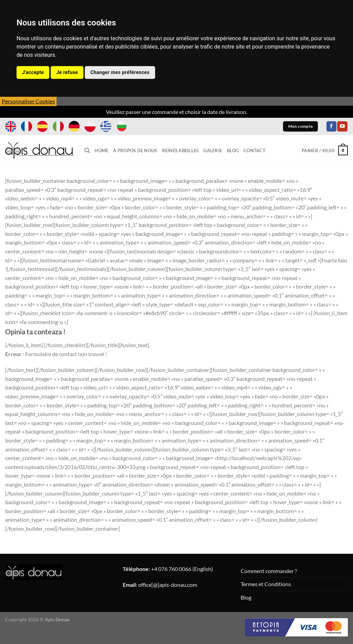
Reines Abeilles (180, 150)
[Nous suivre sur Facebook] (331, 126)
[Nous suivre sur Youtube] (342, 126)
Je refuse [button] (67, 72)
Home (101, 150)
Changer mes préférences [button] (120, 72)
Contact (254, 150)
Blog (233, 150)
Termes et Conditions (266, 584)
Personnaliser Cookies (28, 101)
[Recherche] (87, 150)
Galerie (213, 150)
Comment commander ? (269, 571)
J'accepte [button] (33, 72)
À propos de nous (135, 150)
